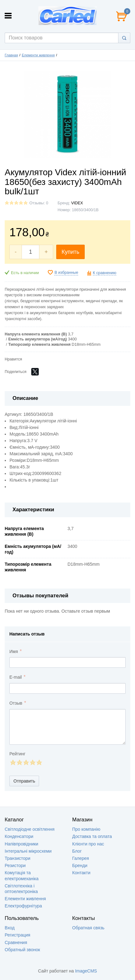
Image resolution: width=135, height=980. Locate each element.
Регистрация (17, 935)
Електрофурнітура (23, 906)
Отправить (24, 781)
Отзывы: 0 (39, 203)
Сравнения (16, 942)
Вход (10, 928)
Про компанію (86, 829)
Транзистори (17, 858)
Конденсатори (19, 836)
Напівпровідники (21, 844)
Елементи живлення (38, 55)
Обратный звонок (22, 950)
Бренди (80, 865)
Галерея (81, 858)
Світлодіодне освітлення (30, 829)
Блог (77, 851)
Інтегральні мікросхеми (28, 851)
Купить (70, 252)
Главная (11, 55)
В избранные (66, 273)
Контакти (81, 873)
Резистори (15, 865)
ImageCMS (86, 971)
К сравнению (105, 273)
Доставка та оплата (92, 836)
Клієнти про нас (88, 844)
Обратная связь (88, 928)
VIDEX (77, 203)
